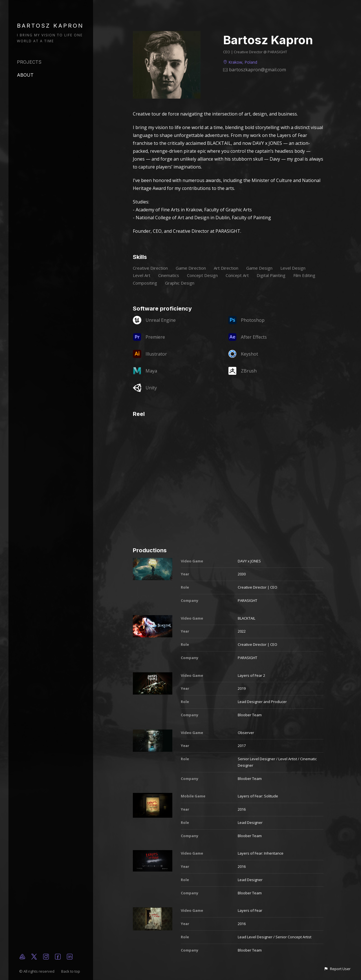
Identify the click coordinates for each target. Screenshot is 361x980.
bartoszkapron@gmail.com (257, 70)
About (25, 75)
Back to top (71, 971)
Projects (29, 62)
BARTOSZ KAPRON (50, 26)
